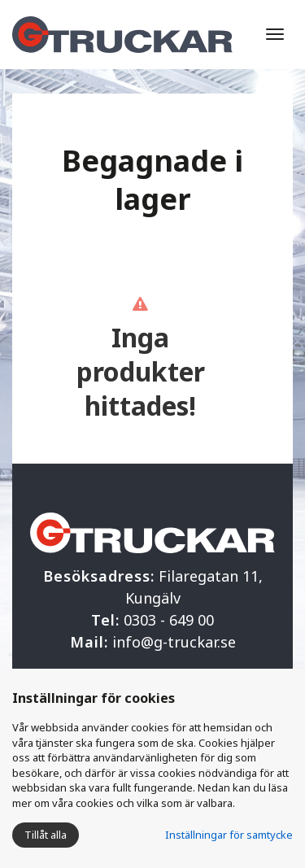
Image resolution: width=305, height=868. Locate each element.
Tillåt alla (46, 835)
